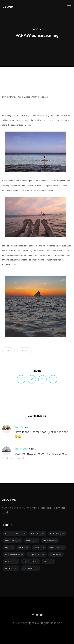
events (37, 29)
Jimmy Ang (21, 449)
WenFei (19, 427)
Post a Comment (13, 458)
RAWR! (8, 7)
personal (24, 351)
